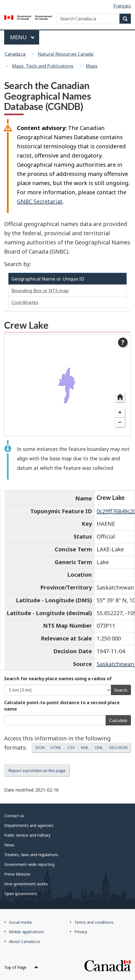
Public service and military (27, 835)
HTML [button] (56, 747)
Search (121, 690)
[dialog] (67, 385)
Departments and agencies (29, 825)
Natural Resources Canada (66, 54)
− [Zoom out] (120, 422)
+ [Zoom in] (120, 412)
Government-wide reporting (29, 864)
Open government (21, 894)
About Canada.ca (24, 941)
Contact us (14, 816)
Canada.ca (15, 54)
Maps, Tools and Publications (43, 66)
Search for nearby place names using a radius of (58, 679)
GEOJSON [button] (118, 747)
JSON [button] (40, 747)
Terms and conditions (94, 922)
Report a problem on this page (37, 770)
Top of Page (21, 967)
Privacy (81, 932)
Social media (20, 922)
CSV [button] (71, 747)
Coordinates (25, 302)
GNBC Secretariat (40, 201)
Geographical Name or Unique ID (48, 279)
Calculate (118, 720)
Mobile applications (26, 932)
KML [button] (85, 747)
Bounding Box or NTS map (40, 290)
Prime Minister (17, 874)
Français (122, 6)
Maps (92, 66)
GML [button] (99, 747)
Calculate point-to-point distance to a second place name (62, 706)
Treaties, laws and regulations (31, 855)
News (9, 845)
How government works (26, 884)
